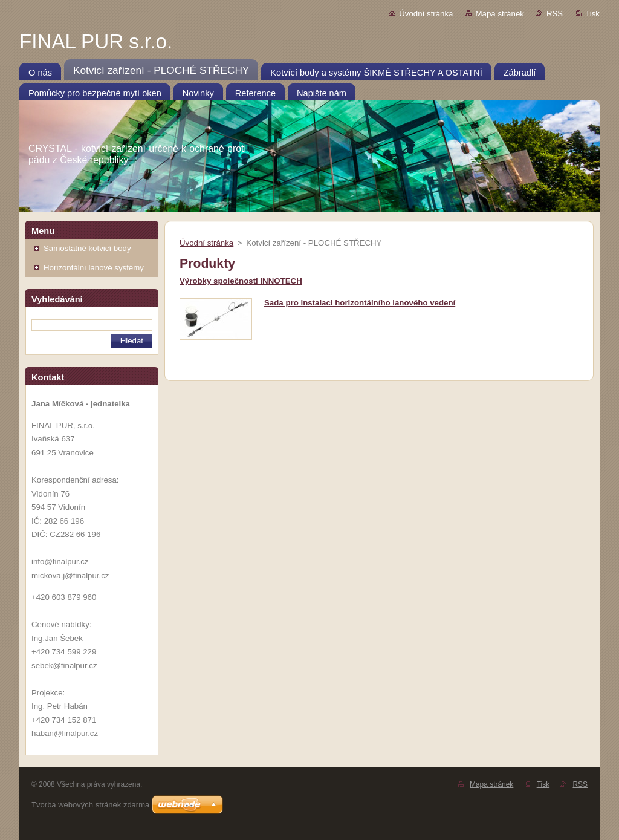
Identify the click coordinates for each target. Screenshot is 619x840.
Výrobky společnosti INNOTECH (241, 281)
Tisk (592, 14)
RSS (555, 14)
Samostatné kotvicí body (87, 248)
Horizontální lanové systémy (94, 268)
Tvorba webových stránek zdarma (90, 805)
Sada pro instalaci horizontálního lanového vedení (360, 303)
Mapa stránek (500, 14)
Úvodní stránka (426, 14)
